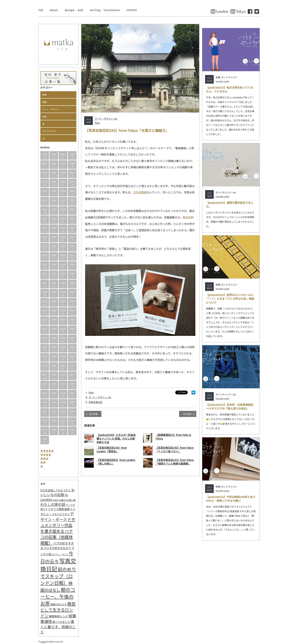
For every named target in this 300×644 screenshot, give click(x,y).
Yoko (97, 123)
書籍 (44, 102)
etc (44, 138)
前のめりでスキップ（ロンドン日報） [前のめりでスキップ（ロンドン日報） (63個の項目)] (58, 576)
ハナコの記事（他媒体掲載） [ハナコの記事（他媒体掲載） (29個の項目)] (57, 537)
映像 (44, 95)
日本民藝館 (140, 192)
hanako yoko (223, 81)
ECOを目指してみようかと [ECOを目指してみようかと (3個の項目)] (56, 490)
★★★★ (46, 454)
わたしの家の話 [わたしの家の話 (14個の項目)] (53, 504)
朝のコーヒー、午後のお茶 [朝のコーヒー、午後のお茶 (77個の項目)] (58, 596)
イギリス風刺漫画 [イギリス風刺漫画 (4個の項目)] (59, 509)
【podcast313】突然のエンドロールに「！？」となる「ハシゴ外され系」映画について (230, 299)
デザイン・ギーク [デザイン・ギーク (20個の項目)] (57, 517)
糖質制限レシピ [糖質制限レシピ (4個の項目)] (59, 616)
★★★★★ (47, 451)
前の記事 (93, 414)
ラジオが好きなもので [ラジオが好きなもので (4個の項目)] (57, 548)
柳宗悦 (187, 217)
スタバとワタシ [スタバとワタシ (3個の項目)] (61, 514)
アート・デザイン (51, 109)
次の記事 (187, 414)
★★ (43, 462)
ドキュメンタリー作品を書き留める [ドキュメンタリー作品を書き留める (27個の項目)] (58, 525)
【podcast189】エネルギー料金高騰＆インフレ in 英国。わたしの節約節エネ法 (116, 438)
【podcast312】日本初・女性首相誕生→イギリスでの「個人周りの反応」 (230, 406)
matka (43, 642)
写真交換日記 (95, 402)
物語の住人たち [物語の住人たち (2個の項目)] (59, 604)
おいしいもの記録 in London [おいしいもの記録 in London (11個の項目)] (57, 495)
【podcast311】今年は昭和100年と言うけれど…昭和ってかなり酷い (231, 499)
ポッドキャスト (50, 131)
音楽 (44, 116)
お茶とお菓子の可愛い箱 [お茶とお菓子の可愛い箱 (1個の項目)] (64, 500)
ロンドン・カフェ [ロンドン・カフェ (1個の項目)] (60, 554)
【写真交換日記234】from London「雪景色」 (112, 449)
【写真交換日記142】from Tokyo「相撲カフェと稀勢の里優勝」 (175, 462)
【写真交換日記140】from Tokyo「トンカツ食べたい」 (175, 449)
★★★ (44, 458)
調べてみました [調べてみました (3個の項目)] (61, 622)
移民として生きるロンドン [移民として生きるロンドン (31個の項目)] (58, 610)
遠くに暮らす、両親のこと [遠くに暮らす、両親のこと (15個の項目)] (58, 627)
